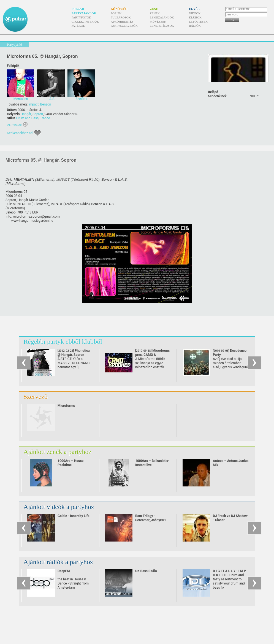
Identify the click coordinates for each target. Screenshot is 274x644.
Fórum (116, 13)
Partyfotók (81, 17)
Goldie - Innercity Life (74, 516)
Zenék (155, 13)
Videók (195, 13)
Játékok (78, 26)
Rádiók (195, 26)
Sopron (38, 114)
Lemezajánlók (162, 17)
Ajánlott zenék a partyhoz (57, 452)
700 (254, 96)
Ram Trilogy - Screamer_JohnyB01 (151, 518)
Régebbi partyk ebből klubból (63, 342)
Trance (45, 118)
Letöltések (198, 21)
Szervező (36, 397)
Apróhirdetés (122, 21)
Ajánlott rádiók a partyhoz (58, 562)
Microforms (66, 406)
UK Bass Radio (146, 571)
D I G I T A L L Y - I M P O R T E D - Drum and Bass (230, 575)
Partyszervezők (124, 26)
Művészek (158, 21)
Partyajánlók (84, 13)
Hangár (26, 114)
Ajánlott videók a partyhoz (59, 507)
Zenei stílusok (162, 26)
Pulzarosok (121, 17)
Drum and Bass (27, 118)
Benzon (46, 104)
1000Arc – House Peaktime (70, 463)
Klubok (195, 17)
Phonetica (74, 353)
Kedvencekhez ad (20, 133)
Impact (33, 104)
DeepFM (64, 571)
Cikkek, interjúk (85, 21)
